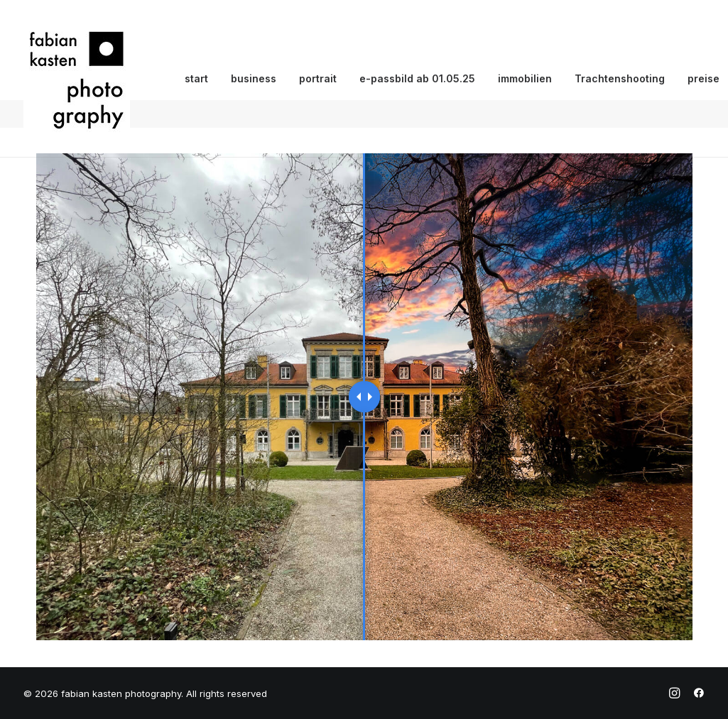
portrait (318, 78)
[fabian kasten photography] (77, 79)
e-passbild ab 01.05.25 (417, 78)
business (254, 78)
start (196, 78)
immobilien (525, 78)
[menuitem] (196, 79)
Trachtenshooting (620, 78)
